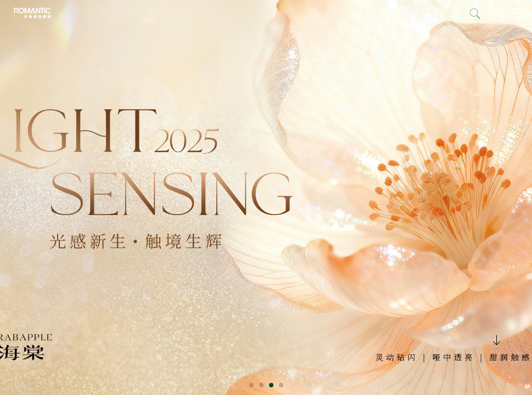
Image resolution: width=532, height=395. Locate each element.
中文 (492, 13)
